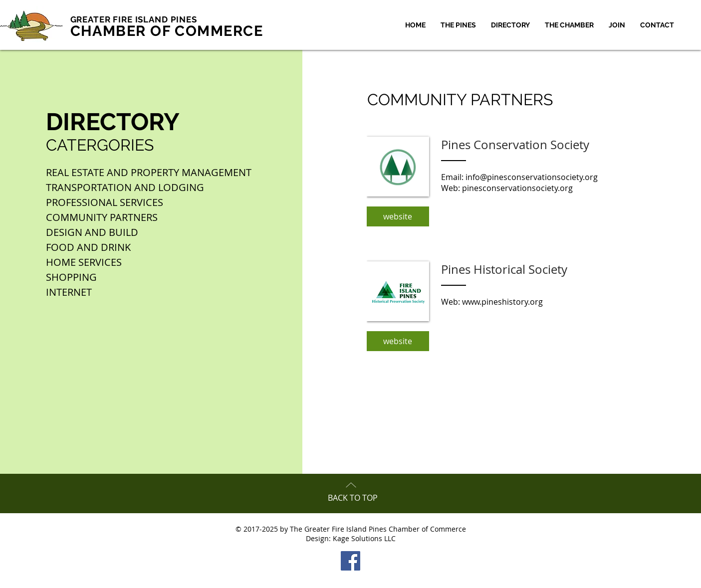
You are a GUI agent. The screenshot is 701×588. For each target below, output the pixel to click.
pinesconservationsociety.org (517, 188)
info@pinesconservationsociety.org (532, 177)
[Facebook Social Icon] (350, 561)
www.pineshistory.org (502, 302)
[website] (398, 216)
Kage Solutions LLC (364, 538)
